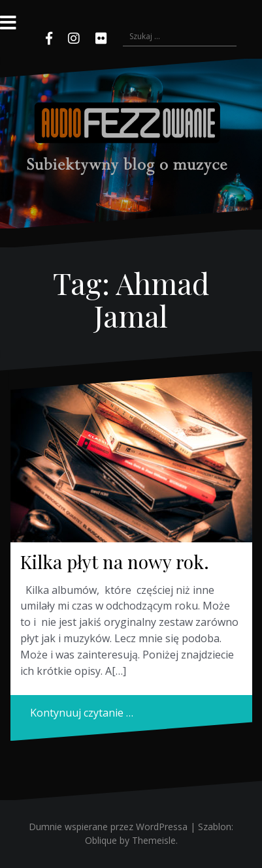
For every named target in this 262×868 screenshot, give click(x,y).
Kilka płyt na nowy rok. (115, 562)
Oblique (101, 840)
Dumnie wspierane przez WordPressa (108, 827)
